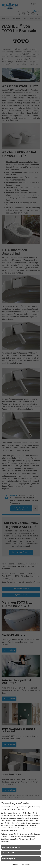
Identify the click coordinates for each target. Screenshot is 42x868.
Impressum (15, 865)
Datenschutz (26, 865)
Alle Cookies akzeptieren (11, 847)
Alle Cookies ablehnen (10, 853)
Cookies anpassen (9, 859)
